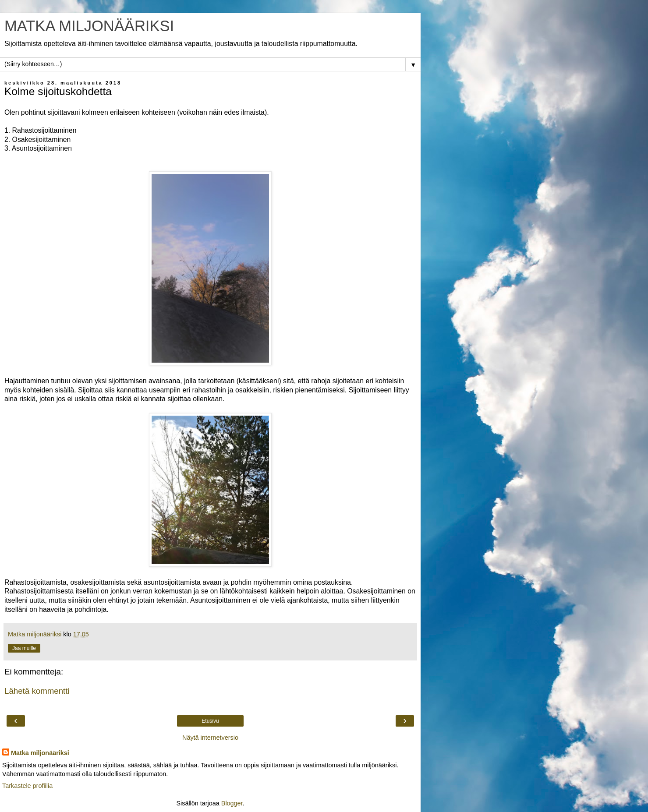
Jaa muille (24, 648)
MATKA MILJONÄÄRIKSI (89, 26)
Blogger (232, 803)
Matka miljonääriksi (40, 753)
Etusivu (210, 721)
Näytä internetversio (210, 738)
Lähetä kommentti (37, 691)
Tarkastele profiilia (27, 786)
